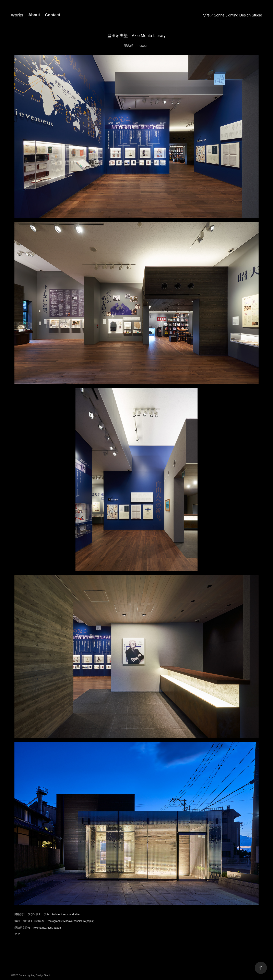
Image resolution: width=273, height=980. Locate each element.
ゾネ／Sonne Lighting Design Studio (232, 15)
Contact (52, 15)
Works (17, 15)
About (34, 15)
